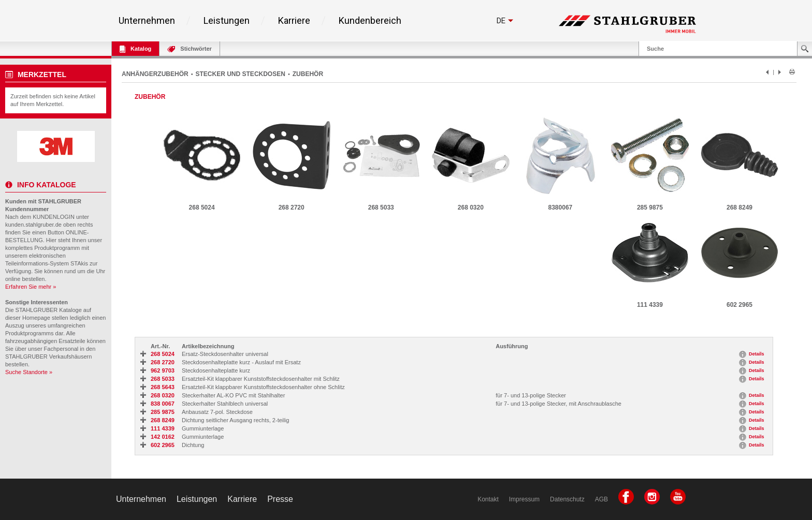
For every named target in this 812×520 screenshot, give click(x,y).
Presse (280, 499)
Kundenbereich (370, 21)
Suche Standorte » (29, 372)
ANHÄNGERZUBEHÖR (155, 74)
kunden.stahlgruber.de (33, 225)
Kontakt (488, 499)
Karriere (294, 21)
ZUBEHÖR (308, 74)
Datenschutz (567, 499)
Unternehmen (147, 21)
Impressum (524, 499)
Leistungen (227, 21)
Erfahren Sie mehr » (31, 287)
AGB (601, 499)
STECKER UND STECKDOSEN (241, 74)
